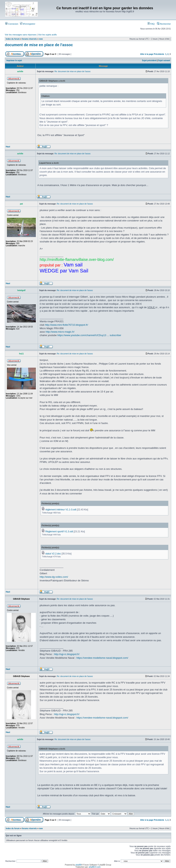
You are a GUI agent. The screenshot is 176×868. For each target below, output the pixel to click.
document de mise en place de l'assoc (39, 45)
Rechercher (164, 24)
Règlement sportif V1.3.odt (59, 532)
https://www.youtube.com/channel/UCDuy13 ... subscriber (89, 335)
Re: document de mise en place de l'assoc (73, 71)
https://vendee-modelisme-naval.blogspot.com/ (102, 658)
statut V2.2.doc (53, 554)
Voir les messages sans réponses (21, 35)
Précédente (159, 54)
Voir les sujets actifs (47, 35)
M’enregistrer (28, 24)
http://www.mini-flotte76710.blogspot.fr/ (66, 325)
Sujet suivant (164, 61)
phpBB (78, 865)
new (41, 39)
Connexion (12, 24)
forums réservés (29, 39)
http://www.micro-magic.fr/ (60, 332)
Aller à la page (147, 54)
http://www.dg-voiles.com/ (54, 577)
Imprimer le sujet (14, 61)
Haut (8, 147)
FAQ (151, 24)
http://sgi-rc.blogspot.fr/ (67, 654)
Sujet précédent (149, 61)
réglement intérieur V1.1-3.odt (61, 510)
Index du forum (13, 39)
